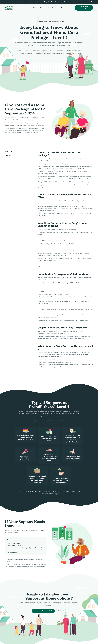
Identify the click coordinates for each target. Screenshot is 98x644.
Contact (63, 8)
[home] (14, 8)
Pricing (42, 8)
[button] (35, 8)
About (34, 8)
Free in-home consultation (84, 8)
